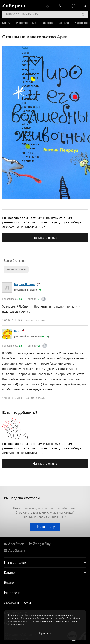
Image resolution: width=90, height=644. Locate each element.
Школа (64, 23)
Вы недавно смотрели (22, 498)
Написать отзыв (45, 238)
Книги (6, 23)
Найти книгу (45, 527)
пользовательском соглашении (24, 621)
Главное (47, 23)
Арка (25, 47)
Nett (17, 331)
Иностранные (26, 23)
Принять (45, 633)
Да (20, 299)
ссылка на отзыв (35, 320)
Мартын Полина (24, 284)
